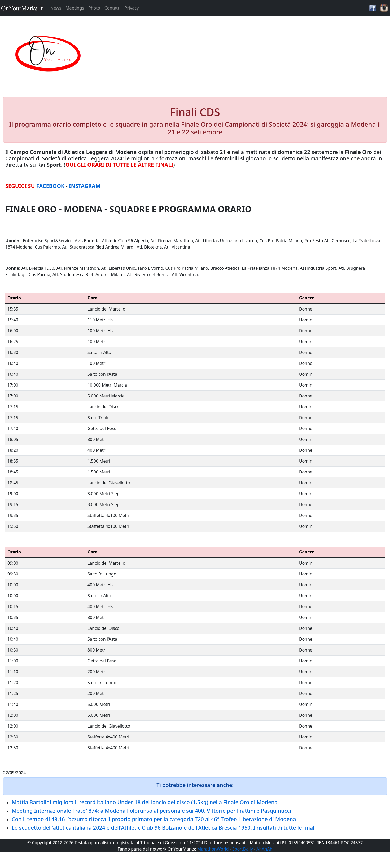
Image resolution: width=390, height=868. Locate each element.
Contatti (112, 8)
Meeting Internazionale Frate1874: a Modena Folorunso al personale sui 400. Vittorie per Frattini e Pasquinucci (151, 811)
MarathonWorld (213, 849)
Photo (94, 8)
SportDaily (243, 849)
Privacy (132, 8)
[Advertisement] (244, 54)
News (56, 8)
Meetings (75, 8)
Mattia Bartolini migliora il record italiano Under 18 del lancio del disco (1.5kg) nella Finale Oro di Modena (145, 802)
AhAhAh (264, 849)
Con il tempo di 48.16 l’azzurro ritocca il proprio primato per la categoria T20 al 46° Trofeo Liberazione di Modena (154, 819)
